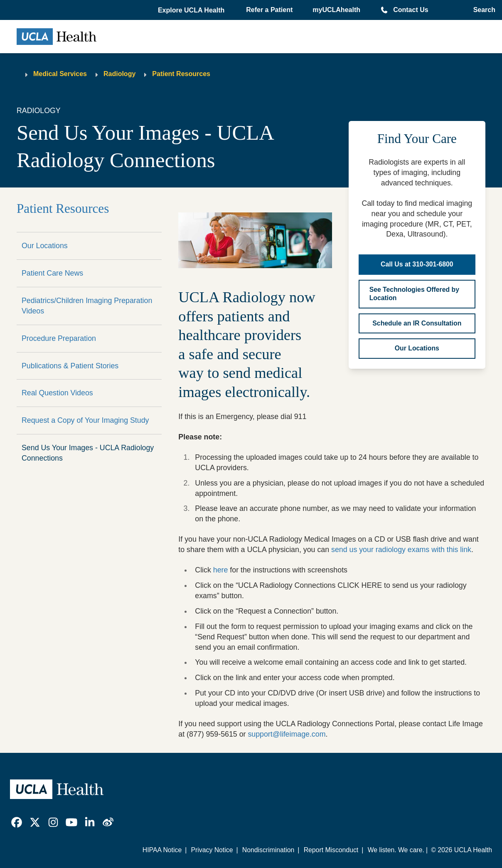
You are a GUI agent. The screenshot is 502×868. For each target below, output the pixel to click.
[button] (192, 10)
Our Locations (45, 246)
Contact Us (411, 10)
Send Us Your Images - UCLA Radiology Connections (88, 453)
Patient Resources (181, 74)
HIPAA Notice (162, 850)
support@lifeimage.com (287, 734)
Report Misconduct (331, 850)
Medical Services (60, 74)
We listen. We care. (396, 850)
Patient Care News (52, 273)
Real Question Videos (57, 393)
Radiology (119, 74)
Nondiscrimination (268, 850)
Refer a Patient (269, 10)
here (221, 570)
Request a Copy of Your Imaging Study (85, 420)
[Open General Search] (482, 10)
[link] (17, 822)
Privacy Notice (212, 850)
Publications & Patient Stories (70, 366)
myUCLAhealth (336, 10)
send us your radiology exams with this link (401, 550)
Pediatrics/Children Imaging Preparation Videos (87, 306)
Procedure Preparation (59, 338)
